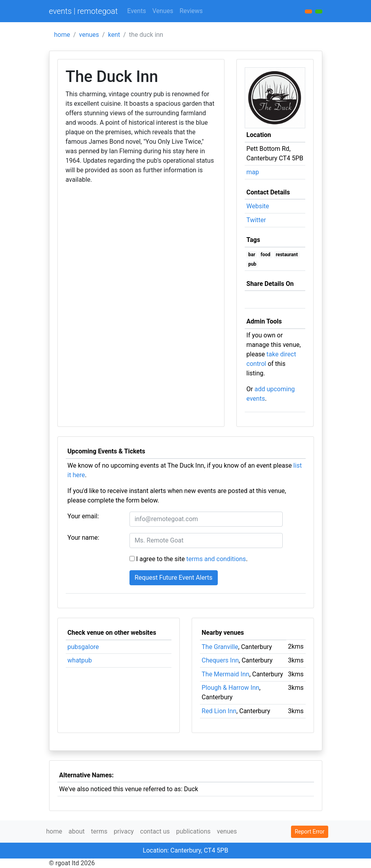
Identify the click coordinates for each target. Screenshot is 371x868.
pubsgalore (83, 647)
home (62, 35)
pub (252, 264)
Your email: (83, 516)
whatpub (80, 660)
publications (193, 831)
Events (136, 11)
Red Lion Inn (219, 711)
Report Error (309, 832)
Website (258, 206)
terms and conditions (216, 559)
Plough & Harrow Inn (230, 688)
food (265, 255)
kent (114, 35)
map (253, 172)
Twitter (256, 220)
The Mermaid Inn (225, 674)
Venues (163, 11)
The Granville (220, 647)
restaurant (287, 255)
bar (252, 255)
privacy (124, 831)
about (77, 831)
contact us (155, 831)
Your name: (83, 538)
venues (89, 35)
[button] (319, 11)
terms (99, 831)
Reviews (191, 11)
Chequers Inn (220, 660)
